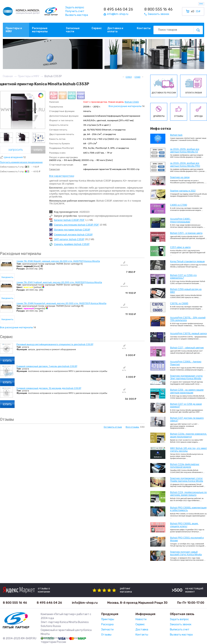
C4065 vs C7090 (179, 205)
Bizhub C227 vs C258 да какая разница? (186, 405)
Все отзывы (132, 427)
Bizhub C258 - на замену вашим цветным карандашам (187, 391)
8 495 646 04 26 (118, 9)
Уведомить (7, 277)
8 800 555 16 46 (158, 9)
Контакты (144, 28)
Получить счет (75, 11)
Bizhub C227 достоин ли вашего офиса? (187, 419)
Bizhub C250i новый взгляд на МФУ (186, 291)
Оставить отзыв (113, 427)
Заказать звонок (181, 624)
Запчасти (107, 630)
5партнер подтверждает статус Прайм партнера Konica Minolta (187, 480)
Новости (141, 619)
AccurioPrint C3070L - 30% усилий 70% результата (188, 319)
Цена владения (15, 157)
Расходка (107, 624)
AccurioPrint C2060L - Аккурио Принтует (186, 363)
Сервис (97, 28)
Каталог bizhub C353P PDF (69, 220)
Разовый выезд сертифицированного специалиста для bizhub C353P (55, 344)
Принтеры (108, 619)
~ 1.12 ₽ (35, 167)
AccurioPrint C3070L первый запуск (188, 334)
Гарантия (54, 169)
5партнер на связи (180, 177)
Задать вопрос (75, 7)
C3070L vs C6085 (179, 303)
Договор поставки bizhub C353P (72, 230)
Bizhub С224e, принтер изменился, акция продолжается (188, 435)
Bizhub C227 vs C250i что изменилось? (183, 277)
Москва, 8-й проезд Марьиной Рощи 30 (137, 603)
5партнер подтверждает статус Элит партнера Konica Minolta (186, 377)
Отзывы (106, 635)
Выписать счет (180, 630)
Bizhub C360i (132, 102)
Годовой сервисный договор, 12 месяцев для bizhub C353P (49, 388)
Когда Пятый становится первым (187, 261)
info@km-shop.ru (85, 603)
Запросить (16, 150)
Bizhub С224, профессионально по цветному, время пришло (188, 494)
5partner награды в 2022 (183, 191)
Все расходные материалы (125, 106)
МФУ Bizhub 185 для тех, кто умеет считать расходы (188, 450)
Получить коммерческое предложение (21, 162)
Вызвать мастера (77, 15)
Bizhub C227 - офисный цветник (187, 348)
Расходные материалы (40, 30)
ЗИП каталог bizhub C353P (69, 239)
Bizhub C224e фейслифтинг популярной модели (185, 466)
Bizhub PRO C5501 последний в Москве (187, 539)
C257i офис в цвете (180, 247)
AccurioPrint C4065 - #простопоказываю (181, 220)
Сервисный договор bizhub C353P (73, 235)
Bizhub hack (176, 135)
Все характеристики (62, 176)
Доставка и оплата (115, 30)
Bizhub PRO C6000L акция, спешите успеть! (184, 525)
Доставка (142, 630)
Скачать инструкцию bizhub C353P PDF (76, 225)
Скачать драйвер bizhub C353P (72, 244)
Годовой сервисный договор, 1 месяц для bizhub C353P (47, 366)
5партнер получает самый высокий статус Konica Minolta (186, 553)
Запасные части (73, 30)
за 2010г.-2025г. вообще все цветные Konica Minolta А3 (185, 151)
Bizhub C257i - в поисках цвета (186, 233)
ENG (201, 4)
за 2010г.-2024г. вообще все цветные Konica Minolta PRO (185, 164)
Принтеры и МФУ (14, 30)
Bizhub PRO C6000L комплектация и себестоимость (188, 509)
